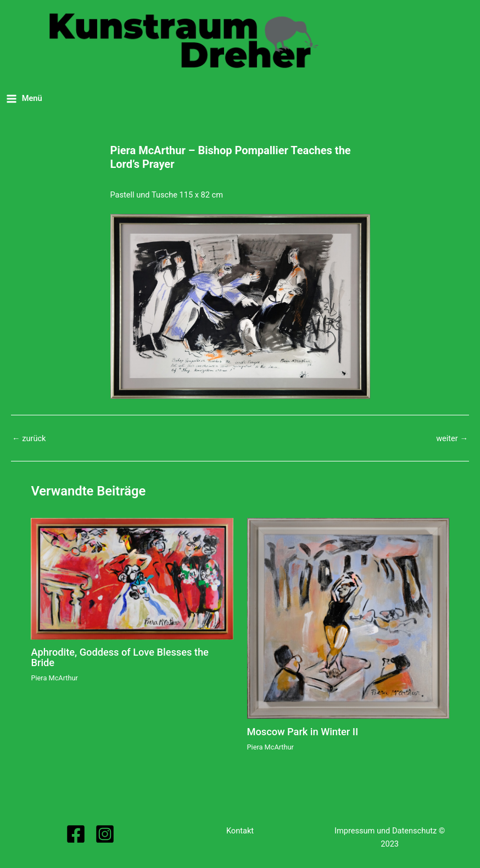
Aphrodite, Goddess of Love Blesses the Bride (119, 657)
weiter (452, 439)
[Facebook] (76, 834)
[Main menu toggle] (24, 98)
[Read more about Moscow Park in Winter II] (348, 618)
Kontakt (240, 831)
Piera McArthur (54, 678)
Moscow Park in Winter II (303, 732)
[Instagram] (105, 834)
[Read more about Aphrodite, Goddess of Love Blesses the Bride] (132, 578)
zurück (29, 439)
